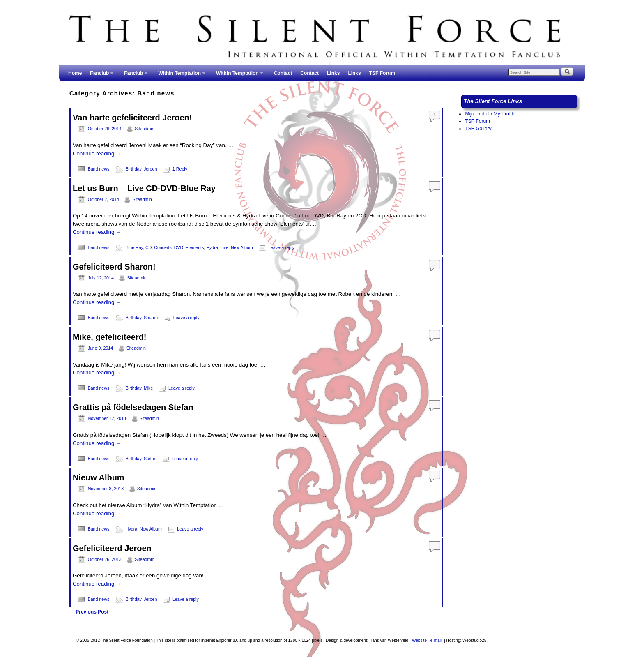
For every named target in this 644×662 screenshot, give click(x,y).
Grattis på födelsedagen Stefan (133, 407)
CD (148, 247)
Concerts (163, 247)
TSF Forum (382, 73)
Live (225, 247)
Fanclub (100, 76)
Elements (195, 247)
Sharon (151, 318)
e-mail (436, 640)
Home (75, 73)
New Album (242, 247)
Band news (99, 169)
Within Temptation (180, 76)
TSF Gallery (478, 129)
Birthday (133, 169)
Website (419, 640)
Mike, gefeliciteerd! (110, 337)
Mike (148, 388)
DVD (179, 247)
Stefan (150, 459)
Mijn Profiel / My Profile (490, 114)
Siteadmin (144, 129)
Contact (283, 73)
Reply (180, 169)
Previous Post (89, 612)
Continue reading (97, 153)
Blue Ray (134, 247)
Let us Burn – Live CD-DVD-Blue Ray (144, 188)
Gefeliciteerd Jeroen (112, 548)
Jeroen (151, 169)
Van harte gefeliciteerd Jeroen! (132, 118)
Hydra (212, 247)
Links (333, 73)
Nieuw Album (99, 477)
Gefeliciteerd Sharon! (114, 267)
